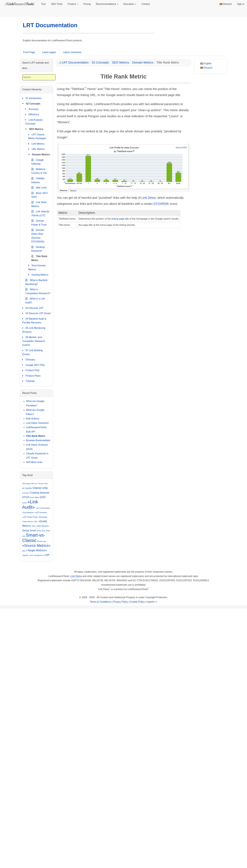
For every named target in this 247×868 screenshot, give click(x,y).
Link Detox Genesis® (37, 423)
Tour (44, 4)
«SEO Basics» (43, 526)
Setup (26, 530)
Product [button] (73, 4)
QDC (36, 521)
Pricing (87, 4)
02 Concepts (100, 62)
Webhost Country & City (39, 171)
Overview (43, 517)
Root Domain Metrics (37, 267)
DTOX (26, 497)
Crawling (34, 493)
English (206, 63)
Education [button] (130, 4)
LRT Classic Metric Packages (37, 136)
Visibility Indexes (38, 180)
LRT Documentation (50, 25)
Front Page (29, 52)
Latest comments (72, 52)
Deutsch (226, 4)
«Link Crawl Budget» (43, 508)
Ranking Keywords (38, 249)
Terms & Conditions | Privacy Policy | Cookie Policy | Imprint (122, 602)
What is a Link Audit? (35, 300)
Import (25, 503)
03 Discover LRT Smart (36, 313)
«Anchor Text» (43, 484)
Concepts (26, 493)
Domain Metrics (143, 62)
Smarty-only (41, 541)
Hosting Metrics (38, 275)
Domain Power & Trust (39, 222)
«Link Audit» (30, 504)
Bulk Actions (33, 419)
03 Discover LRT (33, 308)
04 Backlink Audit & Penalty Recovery (34, 320)
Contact (146, 4)
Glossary (29, 360)
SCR (34, 526)
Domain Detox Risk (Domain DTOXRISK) (38, 235)
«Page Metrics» (28, 521)
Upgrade (25, 555)
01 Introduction (32, 98)
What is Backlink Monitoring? (36, 282)
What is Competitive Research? (38, 291)
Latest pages (49, 52)
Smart (33, 530)
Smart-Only (41, 531)
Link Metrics (36, 144)
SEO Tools (57, 4)
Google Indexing (38, 162)
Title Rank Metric (39, 258)
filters (37, 497)
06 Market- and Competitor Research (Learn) (34, 341)
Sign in (241, 4)
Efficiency (32, 114)
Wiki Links (39, 188)
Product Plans (31, 376)
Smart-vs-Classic (34, 538)
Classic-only (40, 488)
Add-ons (34, 484)
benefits (29, 488)
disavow (45, 493)
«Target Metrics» (36, 550)
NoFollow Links (34, 462)
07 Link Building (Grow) (32, 352)
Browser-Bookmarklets (38, 440)
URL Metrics (37, 149)
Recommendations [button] (107, 4)
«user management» (36, 555)
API (24, 488)
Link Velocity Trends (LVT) (40, 213)
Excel (32, 497)
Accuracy (32, 109)
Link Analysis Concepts (34, 122)
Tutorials (29, 381)
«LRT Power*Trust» (30, 517)
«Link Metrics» (28, 513)
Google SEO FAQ (33, 365)
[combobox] (39, 77)
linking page (118, 219)
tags (24, 551)
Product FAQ (31, 370)
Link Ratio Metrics (39, 204)
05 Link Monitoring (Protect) (34, 330)
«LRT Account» (41, 513)
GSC (43, 497)
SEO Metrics (121, 62)
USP (47, 555)
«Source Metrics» (36, 545)
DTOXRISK (161, 204)
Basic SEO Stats (39, 195)
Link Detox (149, 198)
